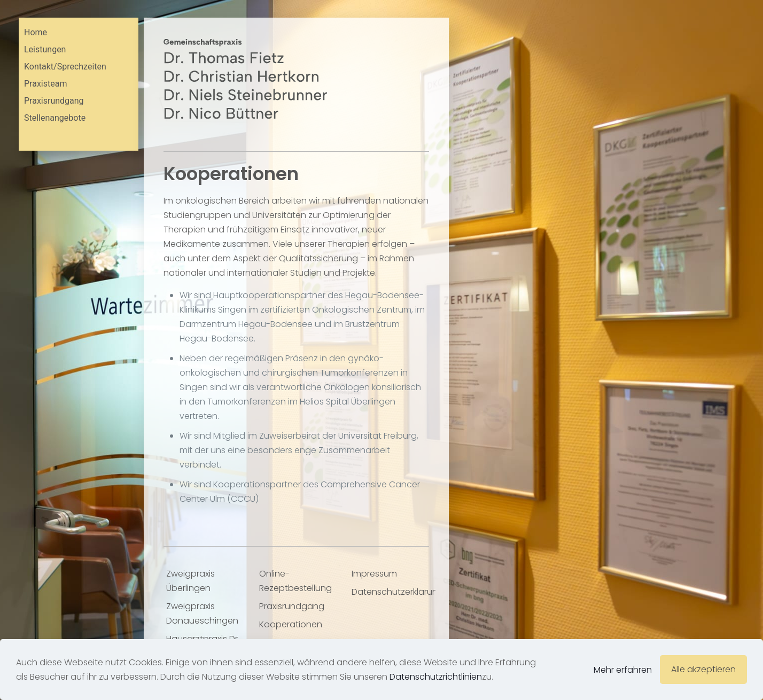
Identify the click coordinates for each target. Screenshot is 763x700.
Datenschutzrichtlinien (436, 677)
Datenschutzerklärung (394, 592)
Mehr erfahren (623, 670)
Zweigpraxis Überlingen (190, 581)
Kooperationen (291, 624)
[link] (245, 79)
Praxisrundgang (292, 606)
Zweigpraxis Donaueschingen (202, 613)
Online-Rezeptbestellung (295, 581)
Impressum (374, 574)
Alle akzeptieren (703, 669)
